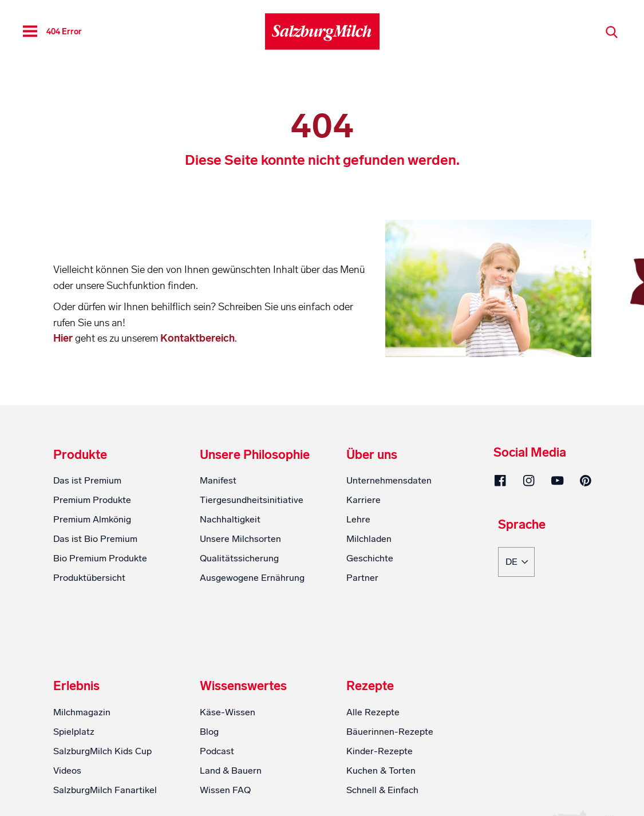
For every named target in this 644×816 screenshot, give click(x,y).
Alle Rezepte (373, 712)
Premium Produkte (92, 500)
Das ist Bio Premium (95, 539)
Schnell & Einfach (382, 790)
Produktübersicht (89, 578)
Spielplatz (74, 732)
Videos (67, 771)
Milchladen (369, 539)
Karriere (364, 500)
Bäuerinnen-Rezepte (390, 732)
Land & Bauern (231, 771)
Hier (64, 338)
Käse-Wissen (228, 712)
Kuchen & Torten (381, 771)
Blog (209, 732)
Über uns (372, 455)
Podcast (217, 751)
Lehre (358, 519)
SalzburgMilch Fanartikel (105, 790)
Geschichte (370, 558)
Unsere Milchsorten (240, 539)
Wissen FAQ (225, 790)
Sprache (522, 525)
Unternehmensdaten (389, 480)
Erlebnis (76, 686)
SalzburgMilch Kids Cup (102, 751)
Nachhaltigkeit (230, 519)
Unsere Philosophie (255, 455)
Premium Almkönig (92, 519)
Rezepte (370, 686)
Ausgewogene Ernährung (252, 578)
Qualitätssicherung (239, 558)
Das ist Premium (87, 480)
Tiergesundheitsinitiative (252, 500)
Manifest (218, 480)
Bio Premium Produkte (100, 558)
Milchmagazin (82, 712)
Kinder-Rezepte (380, 751)
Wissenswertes (243, 686)
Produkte (80, 455)
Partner (362, 578)
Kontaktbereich (197, 338)
